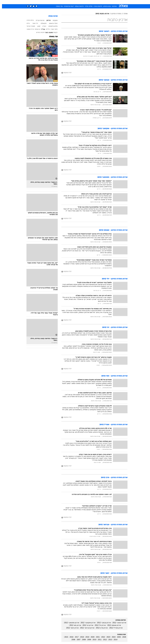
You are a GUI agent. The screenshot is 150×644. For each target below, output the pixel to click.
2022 (101, 637)
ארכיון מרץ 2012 (100, 628)
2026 (122, 637)
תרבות (98, 2)
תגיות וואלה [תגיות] (51, 16)
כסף (86, 2)
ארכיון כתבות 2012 (100, 14)
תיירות (67, 2)
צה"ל (41, 29)
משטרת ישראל (29, 26)
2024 (112, 637)
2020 (91, 637)
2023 (106, 637)
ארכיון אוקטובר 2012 (86, 623)
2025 (117, 637)
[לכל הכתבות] (92, 73)
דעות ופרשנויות (67, 6)
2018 (80, 637)
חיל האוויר (33, 24)
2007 (77, 640)
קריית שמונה (28, 29)
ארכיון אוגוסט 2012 (112, 625)
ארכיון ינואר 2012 (70, 628)
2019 (85, 637)
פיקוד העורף (52, 29)
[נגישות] (3, 2)
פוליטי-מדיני (87, 6)
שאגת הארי (47, 33)
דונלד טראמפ (51, 24)
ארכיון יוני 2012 (86, 625)
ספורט (105, 2)
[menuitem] (111, 2)
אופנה (51, 2)
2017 (75, 637)
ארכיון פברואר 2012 (85, 628)
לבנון (37, 26)
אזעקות (53, 21)
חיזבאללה (42, 24)
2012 (103, 640)
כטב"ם (42, 26)
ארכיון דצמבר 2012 (117, 623)
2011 (98, 640)
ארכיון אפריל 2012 (114, 628)
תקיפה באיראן (38, 33)
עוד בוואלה (57, 6)
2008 (82, 640)
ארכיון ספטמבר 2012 (70, 623)
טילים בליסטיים (51, 26)
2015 (64, 637)
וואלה (124, 14)
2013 (108, 640)
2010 (92, 640)
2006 (71, 640)
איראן (47, 20)
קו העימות (36, 29)
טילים (26, 24)
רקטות (53, 33)
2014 (114, 640)
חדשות (112, 2)
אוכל (80, 2)
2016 (70, 637)
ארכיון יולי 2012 (98, 625)
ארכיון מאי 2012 (73, 625)
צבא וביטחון (105, 6)
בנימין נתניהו (28, 20)
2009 (87, 640)
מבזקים (112, 6)
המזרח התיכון (114, 14)
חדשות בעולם (77, 6)
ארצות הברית (38, 21)
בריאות (74, 2)
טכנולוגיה (59, 2)
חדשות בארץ (96, 6)
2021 (96, 637)
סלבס (91, 2)
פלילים (46, 29)
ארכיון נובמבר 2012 (102, 623)
